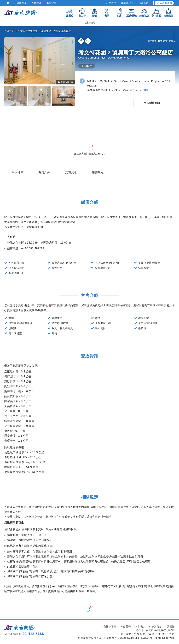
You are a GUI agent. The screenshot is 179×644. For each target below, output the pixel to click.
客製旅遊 (52, 3)
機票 (107, 12)
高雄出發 (169, 12)
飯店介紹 (18, 172)
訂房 (15, 31)
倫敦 (23, 31)
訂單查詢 (111, 3)
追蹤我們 (145, 3)
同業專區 (21, 3)
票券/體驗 (131, 12)
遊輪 (94, 12)
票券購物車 (127, 3)
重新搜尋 (90, 23)
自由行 (82, 12)
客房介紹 (44, 172)
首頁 (7, 31)
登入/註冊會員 (164, 3)
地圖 (146, 90)
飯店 (119, 12)
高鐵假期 (144, 12)
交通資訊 (71, 172)
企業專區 (37, 3)
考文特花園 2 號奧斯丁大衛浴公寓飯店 (50, 31)
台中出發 (156, 12)
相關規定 (98, 172)
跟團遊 (70, 12)
